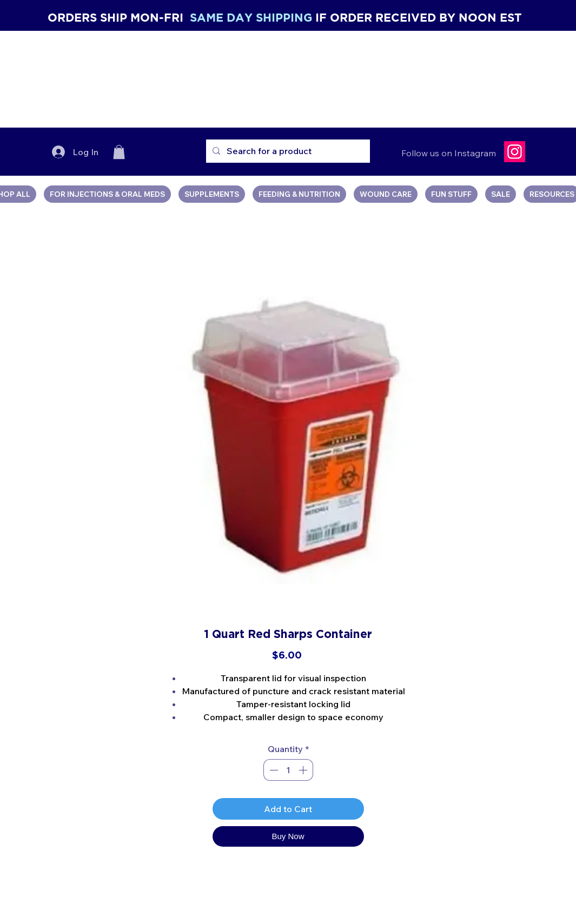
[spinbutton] (288, 770)
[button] (119, 152)
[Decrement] (273, 770)
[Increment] (304, 770)
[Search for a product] (287, 151)
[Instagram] (515, 152)
